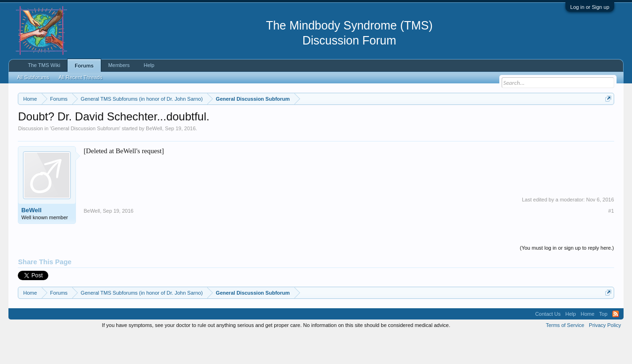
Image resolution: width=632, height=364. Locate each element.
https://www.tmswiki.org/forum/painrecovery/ (447, 121)
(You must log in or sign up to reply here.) (567, 276)
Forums (84, 66)
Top (603, 342)
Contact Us (548, 342)
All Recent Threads (80, 77)
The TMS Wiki (44, 65)
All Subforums (33, 77)
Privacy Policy (605, 354)
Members (119, 65)
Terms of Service (565, 354)
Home (587, 342)
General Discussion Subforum (85, 156)
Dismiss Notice (606, 121)
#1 (611, 239)
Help (149, 65)
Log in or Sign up (590, 7)
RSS (616, 342)
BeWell (154, 156)
